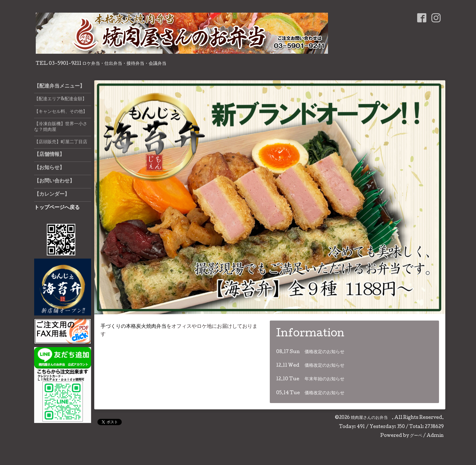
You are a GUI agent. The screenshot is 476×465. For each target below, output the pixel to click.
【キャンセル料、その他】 (61, 112)
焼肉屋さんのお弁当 (371, 418)
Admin (435, 436)
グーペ (416, 436)
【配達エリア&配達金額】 (60, 99)
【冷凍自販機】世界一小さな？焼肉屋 (61, 127)
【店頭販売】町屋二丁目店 (61, 142)
